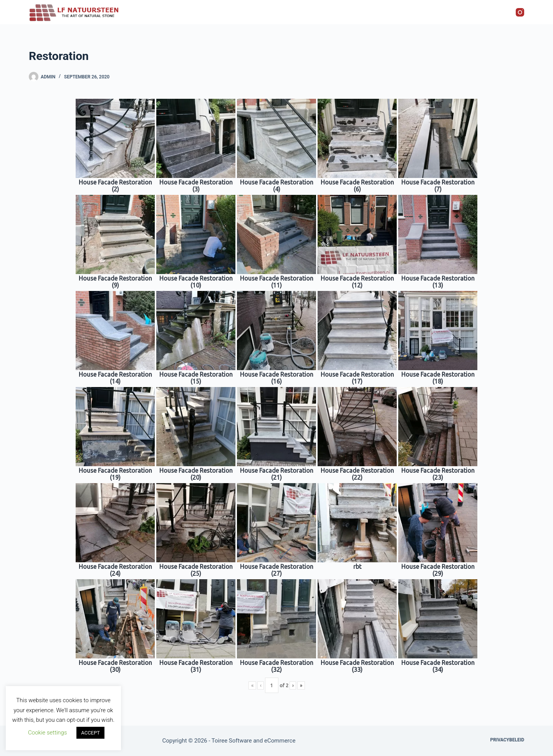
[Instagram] (520, 12)
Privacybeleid (507, 740)
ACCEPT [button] (90, 733)
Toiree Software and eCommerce (254, 741)
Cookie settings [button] (47, 733)
